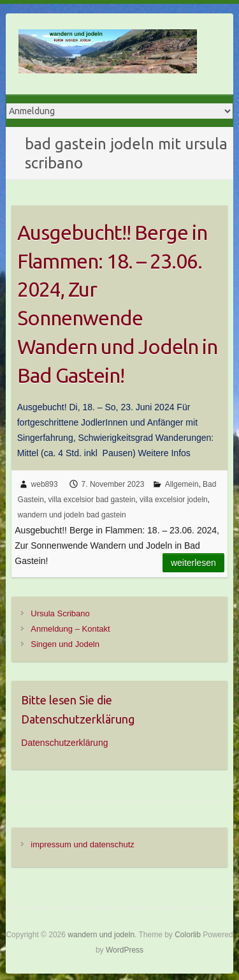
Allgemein (182, 484)
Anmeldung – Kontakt (70, 629)
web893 (45, 484)
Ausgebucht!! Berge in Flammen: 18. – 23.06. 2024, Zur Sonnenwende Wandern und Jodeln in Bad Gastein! (117, 304)
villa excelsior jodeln (174, 500)
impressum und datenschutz (83, 844)
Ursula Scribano (60, 613)
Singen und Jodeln (65, 644)
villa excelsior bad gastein (92, 500)
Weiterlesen (193, 563)
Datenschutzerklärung (64, 743)
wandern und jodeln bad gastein (72, 515)
